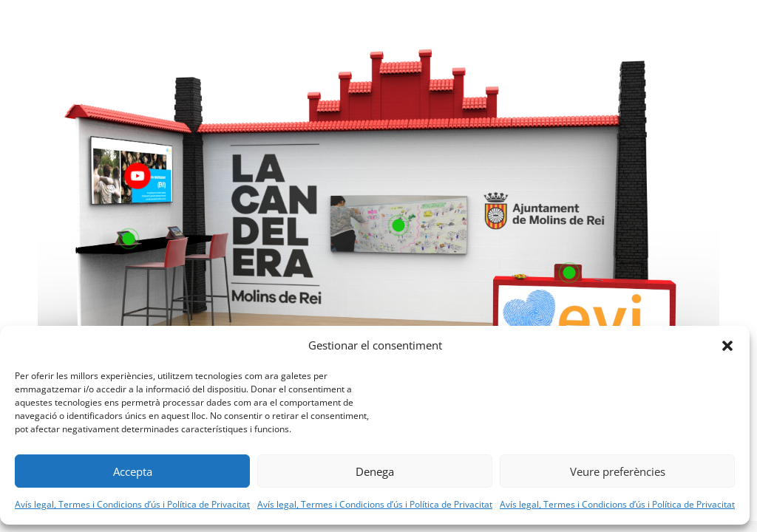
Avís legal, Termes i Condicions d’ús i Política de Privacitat (132, 504)
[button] (727, 346)
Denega (375, 471)
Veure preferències (618, 471)
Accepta (133, 471)
